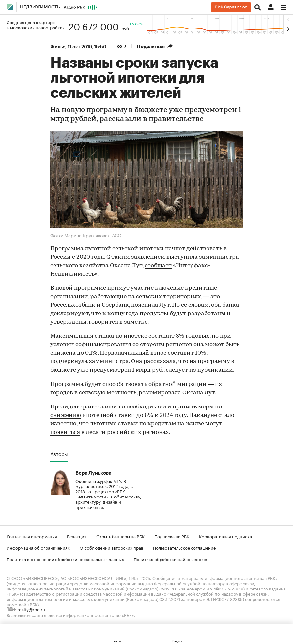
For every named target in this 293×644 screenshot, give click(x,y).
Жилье (58, 47)
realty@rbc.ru (31, 609)
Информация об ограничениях (38, 547)
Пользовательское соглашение (184, 547)
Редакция (77, 536)
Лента (116, 641)
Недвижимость (40, 7)
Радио (177, 641)
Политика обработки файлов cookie (170, 559)
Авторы (59, 454)
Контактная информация (32, 536)
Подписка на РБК (172, 536)
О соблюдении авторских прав (111, 547)
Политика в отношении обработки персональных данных (65, 559)
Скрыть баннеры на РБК (120, 536)
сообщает (158, 266)
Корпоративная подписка (225, 536)
